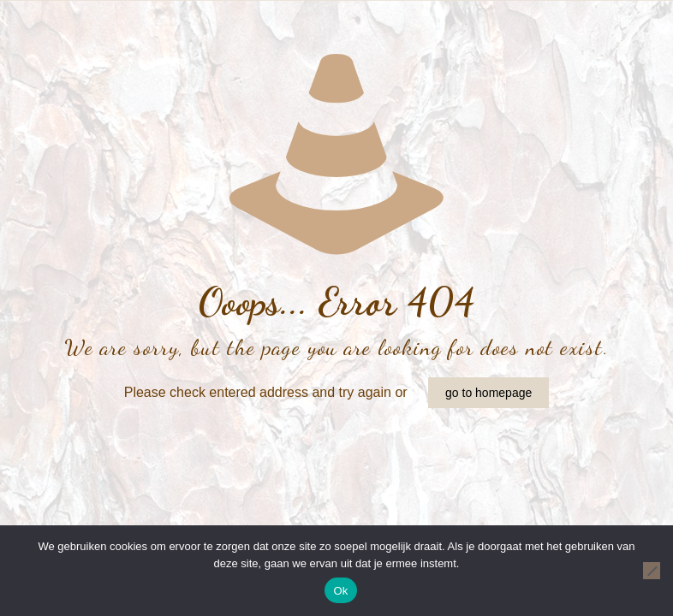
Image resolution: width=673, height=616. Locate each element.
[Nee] (652, 571)
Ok (340, 591)
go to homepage (488, 393)
